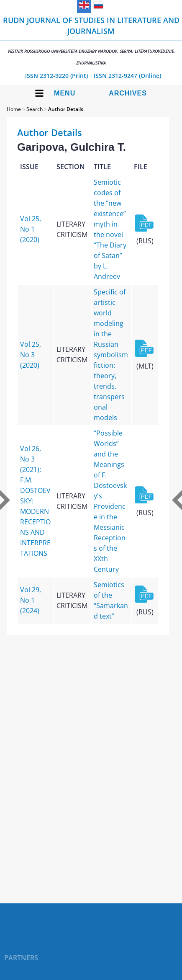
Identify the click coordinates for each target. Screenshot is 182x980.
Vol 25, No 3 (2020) (31, 355)
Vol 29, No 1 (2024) (31, 600)
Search (35, 109)
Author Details (66, 109)
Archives (128, 93)
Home (14, 109)
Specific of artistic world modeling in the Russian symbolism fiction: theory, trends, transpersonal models (111, 355)
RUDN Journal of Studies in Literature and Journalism (91, 40)
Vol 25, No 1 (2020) (31, 229)
